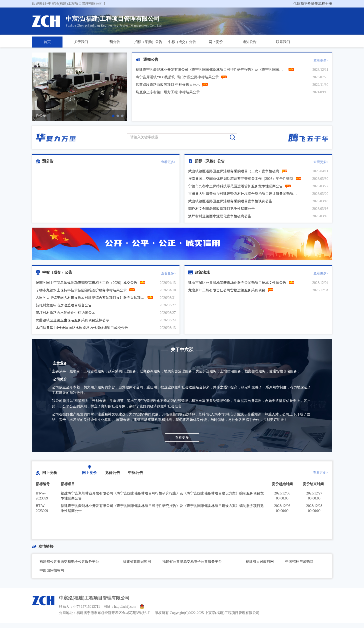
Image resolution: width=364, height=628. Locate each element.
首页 (47, 42)
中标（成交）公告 (182, 42)
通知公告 (249, 42)
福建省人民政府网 (260, 562)
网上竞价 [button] (216, 42)
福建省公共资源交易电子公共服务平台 (69, 562)
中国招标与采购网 (299, 562)
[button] (113, 116)
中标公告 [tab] (135, 473)
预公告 (115, 42)
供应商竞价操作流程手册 (313, 4)
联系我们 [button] (283, 42)
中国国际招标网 (52, 570)
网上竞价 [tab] (89, 473)
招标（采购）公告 (148, 42)
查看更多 (182, 438)
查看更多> (321, 60)
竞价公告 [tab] (112, 473)
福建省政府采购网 (137, 562)
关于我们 (81, 42)
